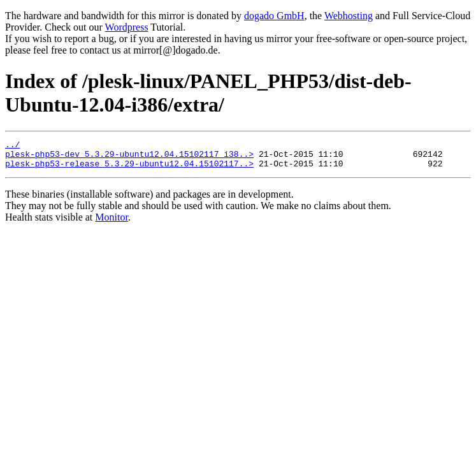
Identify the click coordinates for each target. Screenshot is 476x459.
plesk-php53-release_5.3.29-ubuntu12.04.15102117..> (129, 169)
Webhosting (349, 16)
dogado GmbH (274, 16)
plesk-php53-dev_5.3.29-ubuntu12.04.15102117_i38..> (129, 157)
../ (12, 146)
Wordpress (127, 27)
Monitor (112, 223)
